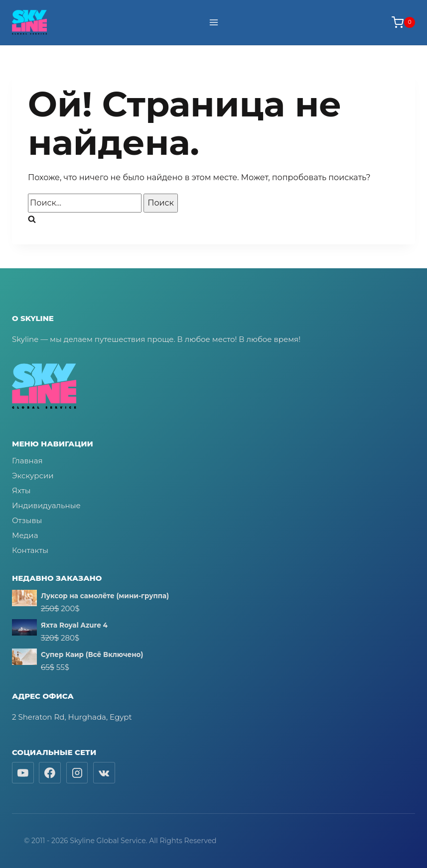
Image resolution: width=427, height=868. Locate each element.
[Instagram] (77, 773)
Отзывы (27, 520)
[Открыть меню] (213, 22)
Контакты (30, 550)
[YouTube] (23, 773)
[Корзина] (403, 22)
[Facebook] (50, 773)
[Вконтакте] (104, 773)
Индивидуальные (46, 505)
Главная (27, 461)
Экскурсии (33, 476)
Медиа (25, 535)
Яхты (21, 490)
